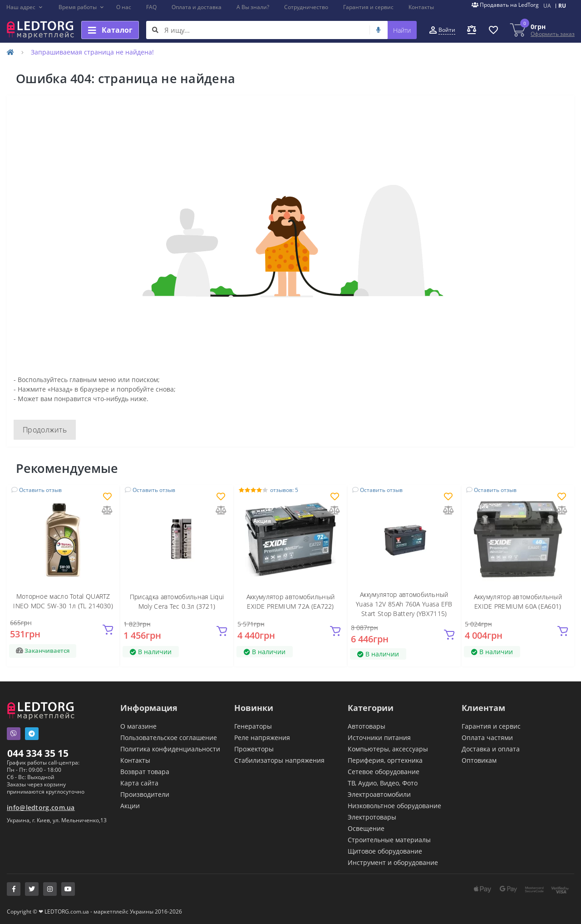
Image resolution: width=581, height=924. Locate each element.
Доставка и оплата (491, 749)
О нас (124, 7)
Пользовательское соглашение (169, 738)
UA (547, 6)
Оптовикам (479, 760)
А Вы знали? (253, 7)
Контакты (421, 7)
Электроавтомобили (379, 794)
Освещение (366, 828)
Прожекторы (254, 749)
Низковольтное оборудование (394, 806)
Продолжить (45, 430)
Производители (145, 794)
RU (562, 6)
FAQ (151, 7)
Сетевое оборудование (384, 772)
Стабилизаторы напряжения (279, 760)
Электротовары (372, 817)
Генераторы (253, 726)
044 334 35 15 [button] (38, 753)
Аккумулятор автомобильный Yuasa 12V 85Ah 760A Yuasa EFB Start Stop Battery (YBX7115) (404, 604)
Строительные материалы (389, 840)
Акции (130, 806)
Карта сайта (139, 783)
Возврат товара (145, 772)
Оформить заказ (553, 34)
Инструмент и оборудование (393, 862)
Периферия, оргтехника (385, 760)
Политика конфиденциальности (170, 749)
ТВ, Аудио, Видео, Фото (383, 783)
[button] (25, 7)
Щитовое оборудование (385, 851)
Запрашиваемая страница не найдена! (92, 52)
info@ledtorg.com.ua (41, 807)
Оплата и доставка (197, 7)
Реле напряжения (262, 738)
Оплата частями (487, 738)
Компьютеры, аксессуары (388, 749)
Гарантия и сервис (368, 7)
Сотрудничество (306, 7)
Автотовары (367, 726)
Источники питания (379, 738)
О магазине (138, 726)
